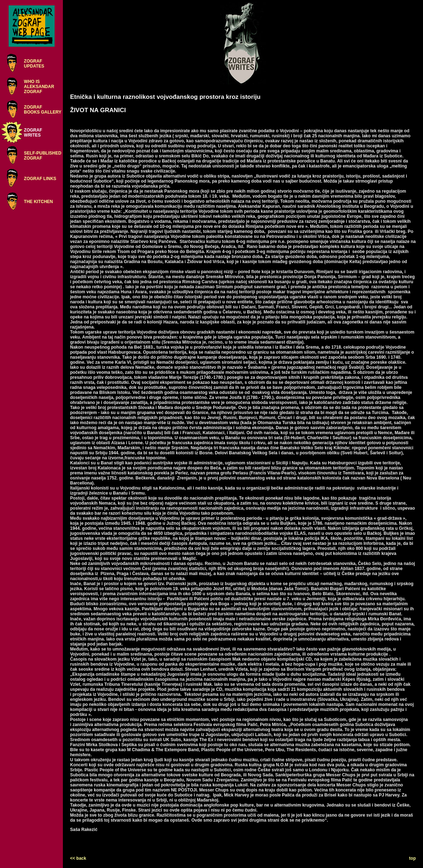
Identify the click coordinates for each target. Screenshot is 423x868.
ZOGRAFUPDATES (34, 64)
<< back (78, 858)
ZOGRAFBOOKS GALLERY (43, 110)
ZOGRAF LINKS (40, 179)
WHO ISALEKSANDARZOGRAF (39, 87)
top (412, 858)
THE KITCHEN (39, 202)
